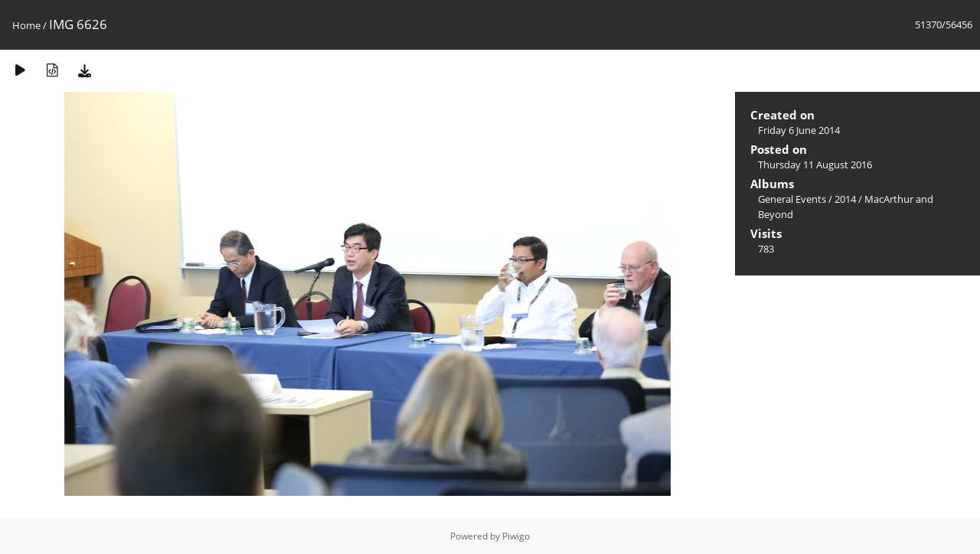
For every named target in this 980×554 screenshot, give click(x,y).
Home (26, 25)
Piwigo (516, 536)
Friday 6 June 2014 (799, 130)
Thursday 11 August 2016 (815, 165)
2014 (845, 199)
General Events (792, 199)
